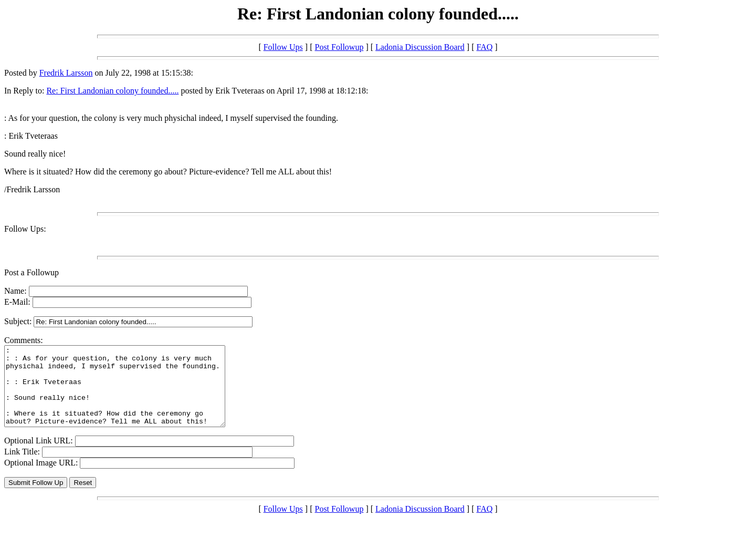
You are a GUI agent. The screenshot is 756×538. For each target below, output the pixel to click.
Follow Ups (283, 47)
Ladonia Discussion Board (420, 47)
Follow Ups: (25, 229)
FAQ (484, 47)
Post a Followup (31, 272)
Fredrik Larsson (66, 73)
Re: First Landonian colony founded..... (112, 91)
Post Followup (339, 47)
